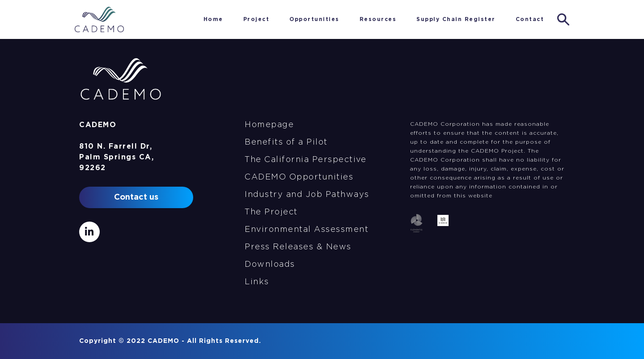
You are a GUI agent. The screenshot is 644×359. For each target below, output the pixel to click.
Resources (378, 19)
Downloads (270, 265)
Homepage (269, 125)
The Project (271, 212)
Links (257, 282)
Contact (530, 19)
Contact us (136, 197)
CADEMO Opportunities (299, 177)
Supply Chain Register (456, 19)
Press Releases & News (298, 247)
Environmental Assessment (307, 230)
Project (256, 19)
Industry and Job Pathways (307, 195)
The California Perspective (305, 160)
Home (181, 19)
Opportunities (314, 19)
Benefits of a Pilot (286, 142)
